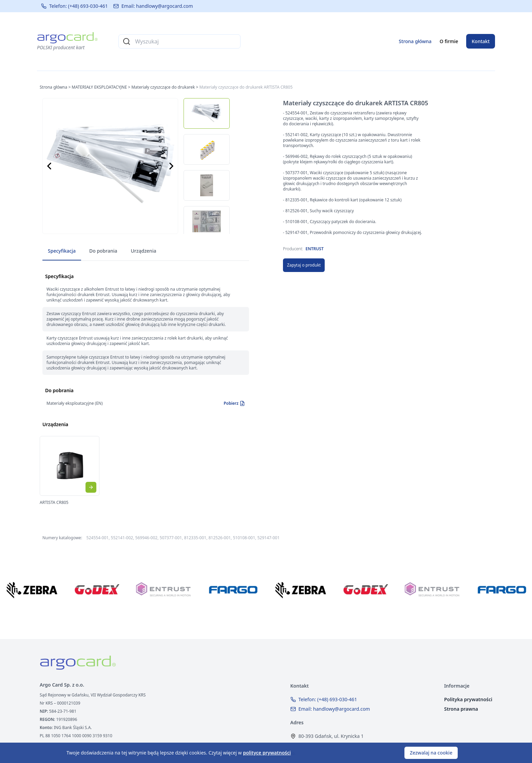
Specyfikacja (62, 251)
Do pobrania (103, 251)
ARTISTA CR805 (54, 502)
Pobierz (234, 403)
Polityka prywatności (468, 699)
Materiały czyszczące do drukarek (163, 87)
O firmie (449, 41)
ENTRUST (315, 249)
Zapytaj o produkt (304, 265)
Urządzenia (144, 251)
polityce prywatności (267, 753)
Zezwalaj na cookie (431, 753)
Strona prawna (461, 709)
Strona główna (415, 41)
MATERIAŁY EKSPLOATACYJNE (99, 87)
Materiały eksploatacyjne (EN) (75, 403)
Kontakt (481, 41)
